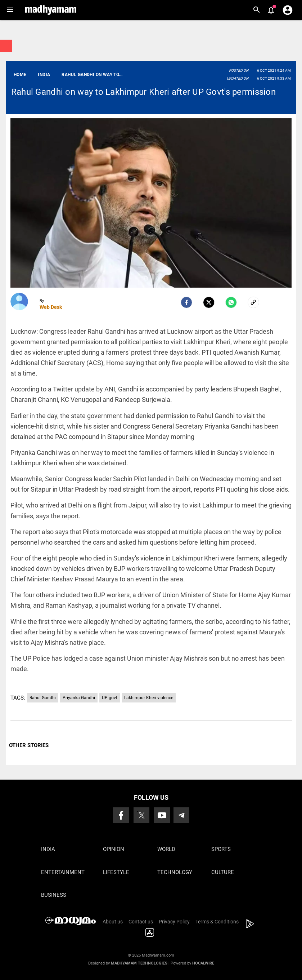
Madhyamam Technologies (139, 963)
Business (54, 895)
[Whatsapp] (231, 302)
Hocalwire (203, 963)
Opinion (114, 849)
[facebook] (186, 302)
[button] (10, 10)
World (166, 849)
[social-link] (253, 302)
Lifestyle (116, 872)
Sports (221, 849)
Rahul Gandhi (43, 698)
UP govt (110, 698)
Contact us (141, 922)
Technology (175, 872)
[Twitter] (209, 302)
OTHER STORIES (29, 745)
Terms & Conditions (217, 922)
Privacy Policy (174, 922)
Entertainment (63, 872)
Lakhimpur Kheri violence (149, 698)
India (48, 849)
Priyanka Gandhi (79, 698)
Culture (223, 872)
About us (113, 922)
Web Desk (51, 307)
